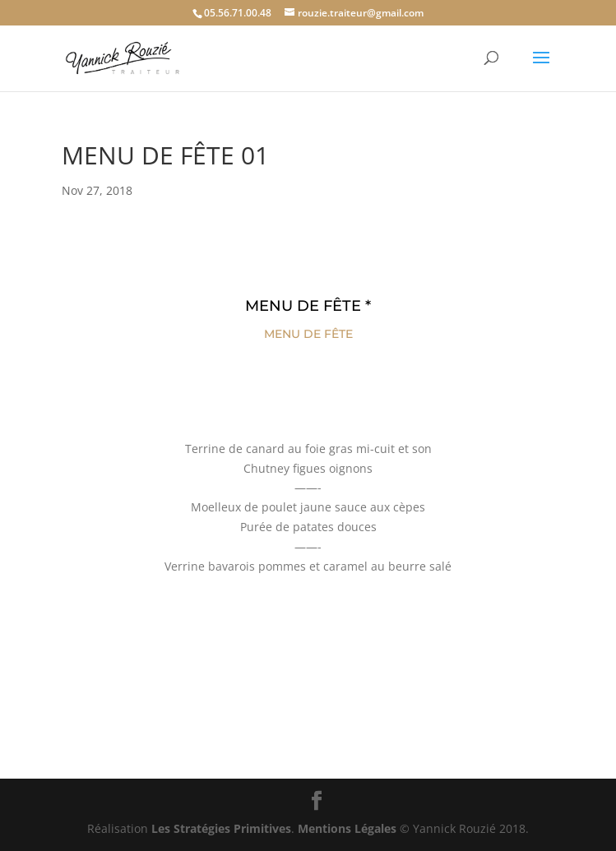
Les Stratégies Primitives (221, 828)
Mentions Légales (347, 828)
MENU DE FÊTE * (308, 306)
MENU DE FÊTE (308, 334)
